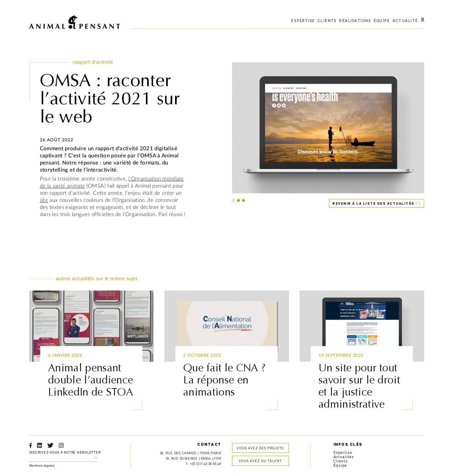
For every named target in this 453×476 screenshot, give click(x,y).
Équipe (340, 466)
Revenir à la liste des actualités (373, 204)
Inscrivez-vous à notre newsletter (65, 453)
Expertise (343, 453)
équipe (382, 21)
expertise (303, 21)
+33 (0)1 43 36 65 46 (206, 464)
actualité (405, 21)
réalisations (355, 21)
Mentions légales (42, 466)
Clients (341, 462)
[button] (233, 200)
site (44, 200)
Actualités (344, 457)
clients (327, 21)
